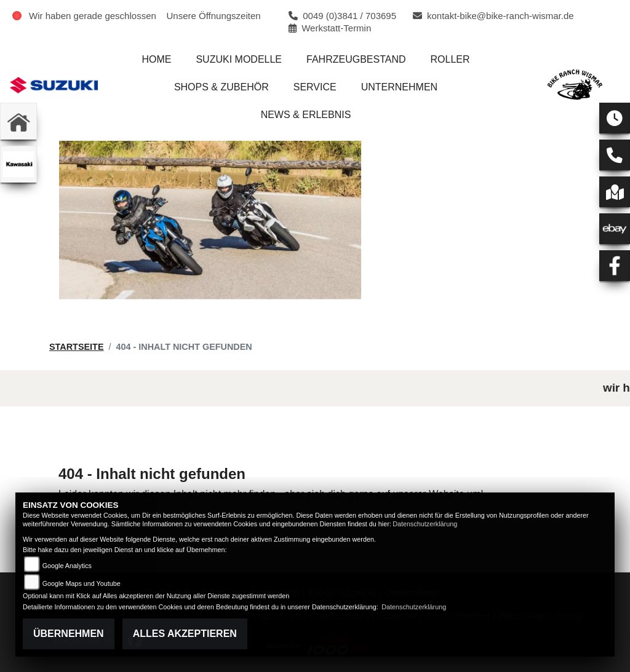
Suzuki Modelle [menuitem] (239, 59)
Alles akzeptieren (185, 634)
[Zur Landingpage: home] (18, 121)
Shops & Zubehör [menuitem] (221, 87)
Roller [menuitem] (450, 59)
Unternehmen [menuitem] (399, 87)
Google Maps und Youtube (82, 583)
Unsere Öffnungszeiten (214, 16)
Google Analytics (67, 566)
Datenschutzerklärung (425, 524)
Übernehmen (69, 634)
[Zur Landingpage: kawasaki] (18, 164)
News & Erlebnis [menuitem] (306, 115)
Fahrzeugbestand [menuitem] (356, 59)
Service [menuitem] (315, 87)
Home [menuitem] (156, 59)
